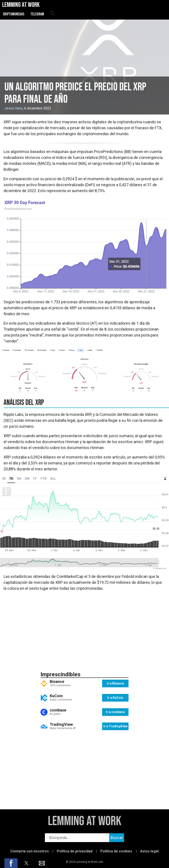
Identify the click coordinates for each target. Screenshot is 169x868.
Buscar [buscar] (117, 838)
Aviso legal (149, 851)
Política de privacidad (75, 851)
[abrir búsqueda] (52, 14)
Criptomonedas (14, 14)
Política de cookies (116, 851)
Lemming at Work (85, 821)
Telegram (37, 14)
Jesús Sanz (14, 108)
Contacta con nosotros (30, 851)
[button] (11, 863)
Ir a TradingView (115, 726)
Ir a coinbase (115, 712)
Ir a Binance (115, 683)
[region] (84, 631)
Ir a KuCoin (115, 698)
